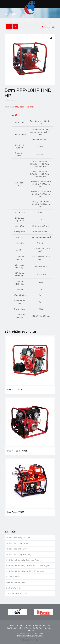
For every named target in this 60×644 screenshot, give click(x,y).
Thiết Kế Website (30, 640)
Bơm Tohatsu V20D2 (16, 512)
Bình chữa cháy (13, 588)
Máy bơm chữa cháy (25, 107)
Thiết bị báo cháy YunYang (19, 554)
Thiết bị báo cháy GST (17, 549)
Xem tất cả (48, 27)
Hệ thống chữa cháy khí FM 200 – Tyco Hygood (28, 566)
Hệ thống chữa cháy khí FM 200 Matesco (25, 571)
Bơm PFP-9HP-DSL (15, 390)
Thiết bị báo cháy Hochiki (18, 538)
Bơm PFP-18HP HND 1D (17, 451)
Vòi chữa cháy (13, 577)
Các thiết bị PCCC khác (17, 593)
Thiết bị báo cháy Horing (18, 543)
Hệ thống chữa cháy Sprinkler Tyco (23, 560)
